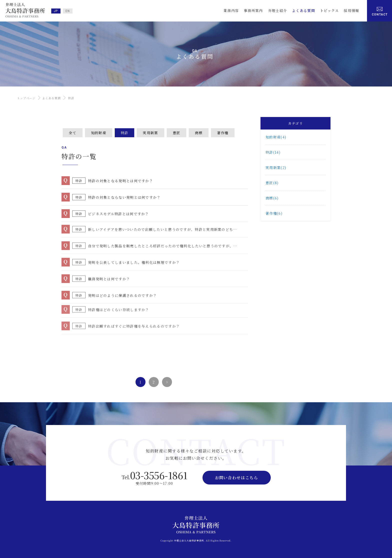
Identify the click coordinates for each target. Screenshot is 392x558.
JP (56, 11)
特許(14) (273, 152)
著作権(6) (274, 213)
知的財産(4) (276, 137)
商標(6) (272, 198)
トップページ (26, 98)
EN (68, 11)
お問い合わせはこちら (237, 478)
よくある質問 (51, 98)
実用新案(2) (276, 167)
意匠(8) (272, 183)
